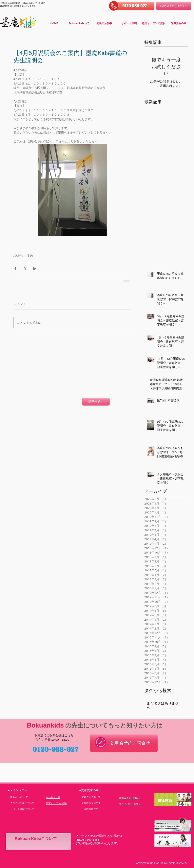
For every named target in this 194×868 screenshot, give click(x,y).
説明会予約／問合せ (130, 798)
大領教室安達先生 (91, 803)
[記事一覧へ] (96, 402)
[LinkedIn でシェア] (35, 269)
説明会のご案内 (23, 256)
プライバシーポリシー (131, 804)
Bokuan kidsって (19, 797)
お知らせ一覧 (53, 797)
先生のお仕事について (22, 803)
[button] (135, 6)
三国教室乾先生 (90, 809)
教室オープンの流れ (57, 803)
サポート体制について (22, 809)
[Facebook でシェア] (15, 269)
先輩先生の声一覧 (91, 797)
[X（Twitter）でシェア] (25, 269)
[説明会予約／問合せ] (174, 6)
